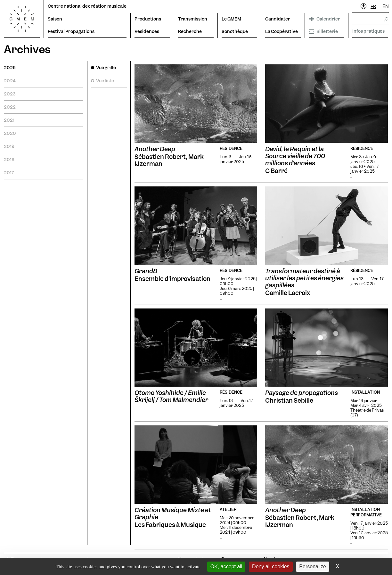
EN (386, 6)
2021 (9, 120)
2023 (10, 94)
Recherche (190, 31)
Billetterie (323, 31)
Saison (55, 19)
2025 (10, 68)
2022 (10, 107)
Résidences (147, 31)
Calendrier (324, 19)
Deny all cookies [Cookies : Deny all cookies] (271, 567)
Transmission (193, 19)
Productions (148, 19)
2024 (10, 81)
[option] (386, 7)
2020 (10, 133)
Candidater (278, 19)
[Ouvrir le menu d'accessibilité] (364, 6)
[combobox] (373, 7)
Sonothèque (235, 31)
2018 (9, 160)
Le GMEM (231, 19)
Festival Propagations (71, 31)
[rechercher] (371, 18)
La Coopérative (282, 31)
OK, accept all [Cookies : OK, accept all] (226, 567)
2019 (9, 146)
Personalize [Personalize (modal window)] (313, 567)
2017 (9, 173)
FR (373, 6)
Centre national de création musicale (87, 6)
